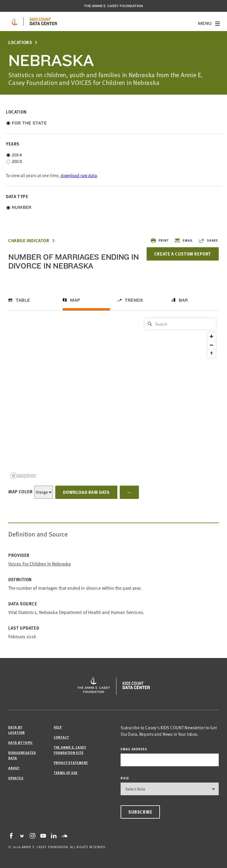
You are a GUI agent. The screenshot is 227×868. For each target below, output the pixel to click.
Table (23, 300)
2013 (17, 161)
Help (58, 727)
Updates (16, 778)
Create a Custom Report (183, 254)
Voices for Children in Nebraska (39, 564)
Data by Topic (21, 742)
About (14, 768)
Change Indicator (29, 241)
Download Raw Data (86, 492)
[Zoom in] (211, 336)
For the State (29, 123)
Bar (183, 300)
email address (134, 749)
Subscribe (140, 812)
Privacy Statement (71, 763)
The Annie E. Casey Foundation (113, 6)
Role (125, 778)
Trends (134, 300)
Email (184, 240)
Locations (20, 42)
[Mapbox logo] (23, 476)
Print (159, 240)
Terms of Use (66, 773)
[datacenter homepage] (43, 22)
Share (208, 240)
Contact (61, 737)
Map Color (20, 492)
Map (75, 300)
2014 (17, 155)
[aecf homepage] (15, 22)
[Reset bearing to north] (211, 354)
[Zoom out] (211, 345)
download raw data (79, 176)
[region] (113, 398)
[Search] (180, 324)
